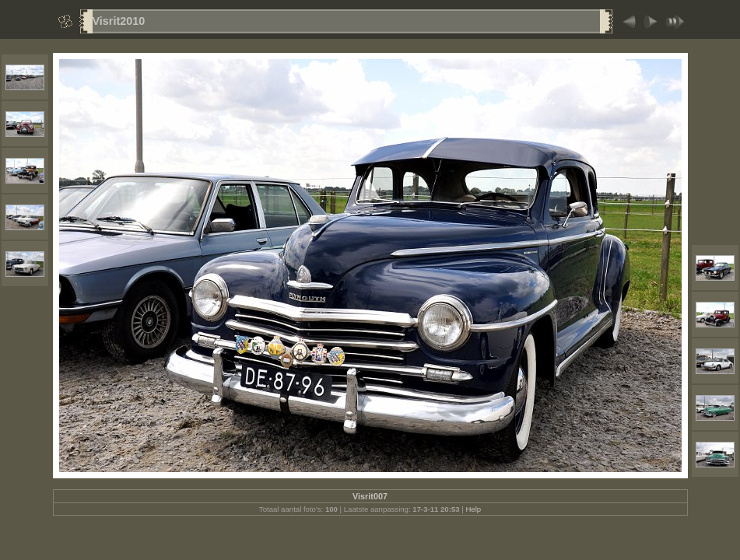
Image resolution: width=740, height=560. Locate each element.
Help (473, 509)
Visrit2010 (119, 21)
